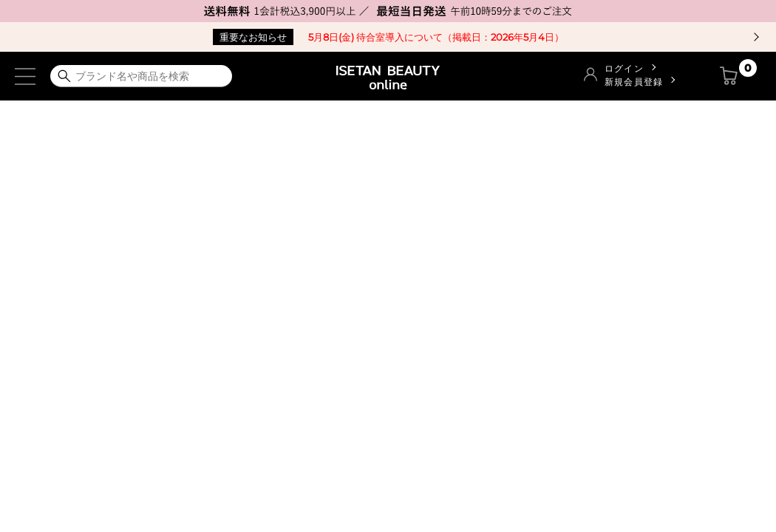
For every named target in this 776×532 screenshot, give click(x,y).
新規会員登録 (634, 82)
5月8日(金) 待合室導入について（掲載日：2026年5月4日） (388, 37)
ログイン (624, 68)
